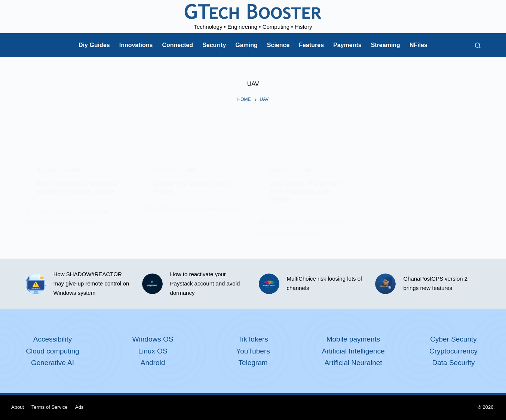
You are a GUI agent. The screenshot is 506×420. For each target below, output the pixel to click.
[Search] (478, 45)
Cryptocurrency (453, 351)
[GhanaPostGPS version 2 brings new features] (385, 284)
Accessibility (53, 339)
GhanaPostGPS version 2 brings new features (435, 283)
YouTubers (253, 351)
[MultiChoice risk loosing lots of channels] (269, 284)
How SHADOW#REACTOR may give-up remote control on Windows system (91, 283)
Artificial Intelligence (353, 351)
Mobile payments (353, 339)
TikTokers (253, 339)
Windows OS (153, 339)
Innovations (136, 45)
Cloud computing (53, 351)
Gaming (246, 45)
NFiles (418, 45)
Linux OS (153, 351)
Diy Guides (94, 45)
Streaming (386, 45)
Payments (347, 45)
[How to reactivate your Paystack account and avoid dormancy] (152, 284)
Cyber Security (453, 339)
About (18, 407)
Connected (177, 45)
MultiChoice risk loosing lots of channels (325, 283)
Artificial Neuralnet (353, 363)
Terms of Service (50, 407)
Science (278, 45)
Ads (79, 407)
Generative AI (53, 363)
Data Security (453, 363)
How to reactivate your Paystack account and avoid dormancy (205, 283)
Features (311, 45)
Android (153, 363)
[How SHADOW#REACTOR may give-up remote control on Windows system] (36, 284)
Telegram (253, 363)
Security (214, 45)
